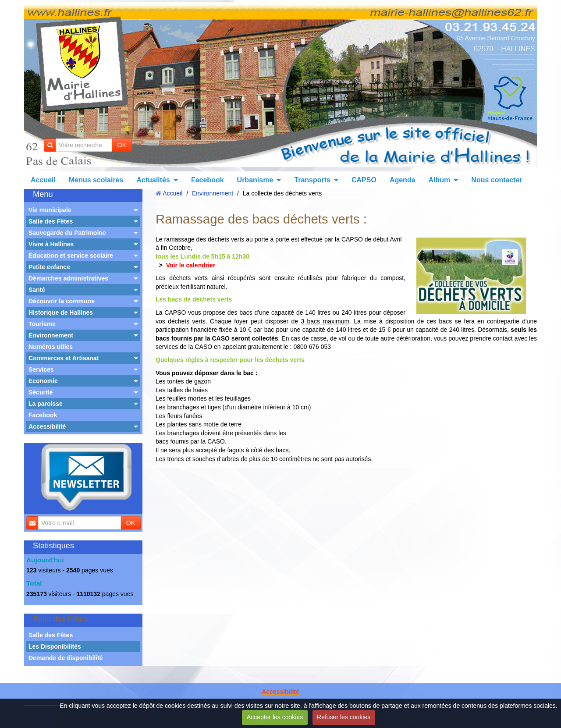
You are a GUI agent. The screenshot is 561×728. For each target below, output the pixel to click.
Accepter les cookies (275, 717)
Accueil (43, 180)
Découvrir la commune (62, 301)
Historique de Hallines (61, 313)
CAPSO (364, 180)
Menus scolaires (96, 180)
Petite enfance (49, 267)
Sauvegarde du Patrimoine (67, 233)
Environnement (51, 335)
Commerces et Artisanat (64, 358)
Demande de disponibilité (66, 658)
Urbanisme (255, 180)
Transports (312, 180)
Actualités (153, 180)
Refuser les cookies (344, 717)
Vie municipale (50, 210)
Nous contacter (497, 180)
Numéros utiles (51, 347)
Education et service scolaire (71, 256)
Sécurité (41, 392)
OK (122, 145)
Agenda (403, 180)
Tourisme (42, 324)
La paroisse (46, 404)
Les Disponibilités (55, 646)
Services (41, 369)
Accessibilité (47, 426)
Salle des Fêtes (51, 221)
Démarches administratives (68, 278)
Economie (43, 381)
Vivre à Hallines (51, 244)
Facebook (208, 180)
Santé (37, 290)
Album (440, 180)
